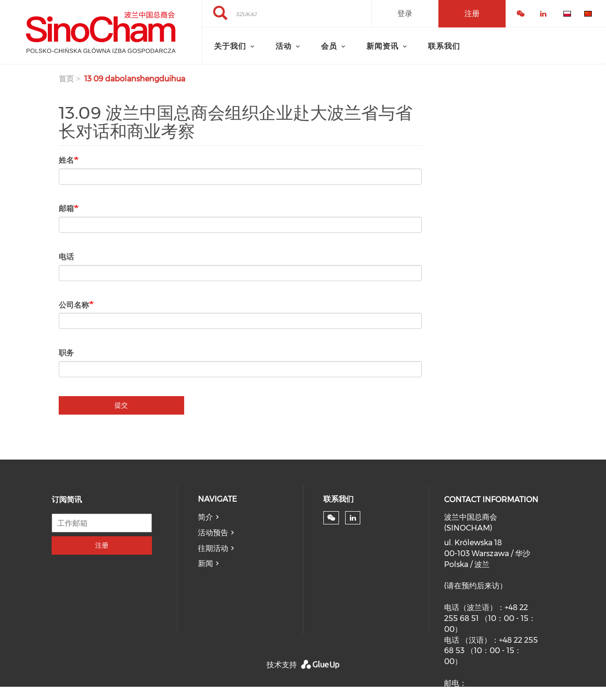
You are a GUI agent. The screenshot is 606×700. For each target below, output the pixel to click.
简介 (205, 517)
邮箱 (66, 208)
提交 (121, 405)
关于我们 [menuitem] (230, 46)
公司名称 (74, 305)
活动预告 (213, 533)
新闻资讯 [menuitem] (383, 46)
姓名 (66, 160)
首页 (66, 79)
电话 (66, 257)
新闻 (205, 563)
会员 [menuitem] (329, 46)
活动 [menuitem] (284, 46)
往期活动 (213, 548)
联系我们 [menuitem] (444, 46)
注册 (102, 545)
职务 (66, 353)
